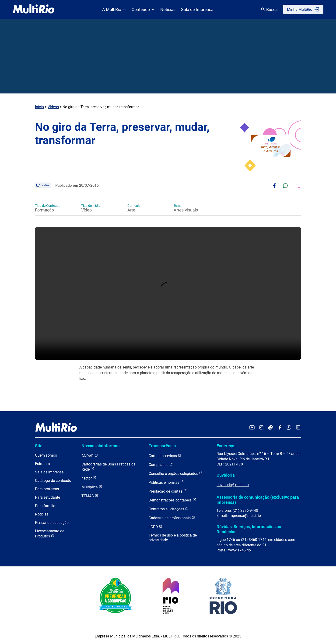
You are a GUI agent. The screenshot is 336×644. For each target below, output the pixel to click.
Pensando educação (52, 523)
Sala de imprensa (49, 472)
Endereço (225, 446)
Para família (45, 506)
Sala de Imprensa (197, 9)
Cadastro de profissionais (172, 518)
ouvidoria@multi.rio (233, 485)
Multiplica (92, 487)
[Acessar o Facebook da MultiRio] (280, 428)
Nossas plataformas (100, 446)
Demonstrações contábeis (172, 500)
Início (39, 107)
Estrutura (42, 464)
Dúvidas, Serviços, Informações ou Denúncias (249, 529)
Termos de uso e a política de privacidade (173, 538)
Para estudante (47, 497)
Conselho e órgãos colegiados (176, 473)
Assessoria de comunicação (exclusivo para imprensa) (258, 500)
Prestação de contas (168, 491)
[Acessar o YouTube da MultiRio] (252, 428)
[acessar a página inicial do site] (34, 9)
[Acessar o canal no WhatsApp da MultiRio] (289, 428)
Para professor (47, 489)
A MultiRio (114, 9)
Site (39, 446)
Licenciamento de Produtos (50, 534)
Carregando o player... (168, 293)
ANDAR (90, 456)
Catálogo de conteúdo (53, 481)
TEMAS (90, 496)
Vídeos (53, 107)
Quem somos (46, 455)
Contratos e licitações (169, 509)
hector (89, 478)
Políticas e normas (166, 482)
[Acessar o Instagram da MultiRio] (261, 428)
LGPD (156, 527)
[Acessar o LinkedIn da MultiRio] (298, 428)
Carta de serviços (165, 456)
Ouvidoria (226, 475)
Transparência (162, 446)
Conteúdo (143, 9)
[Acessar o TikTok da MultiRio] (271, 428)
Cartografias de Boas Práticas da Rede (108, 467)
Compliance (161, 464)
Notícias (168, 9)
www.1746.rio (240, 550)
